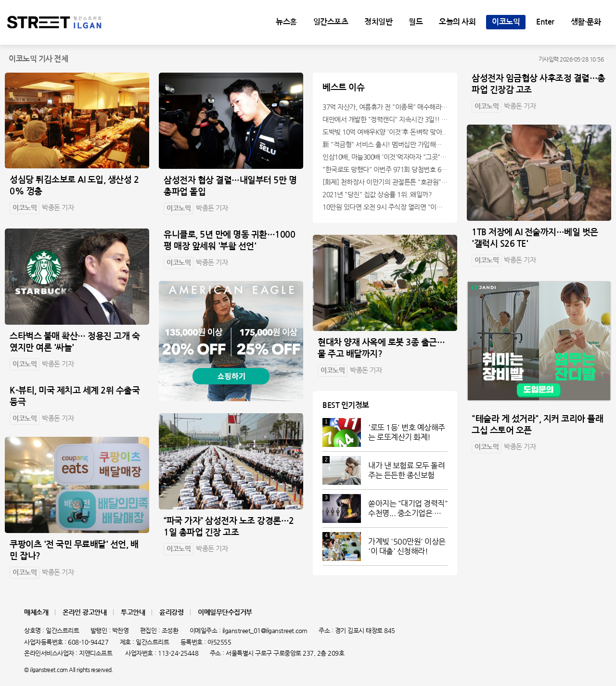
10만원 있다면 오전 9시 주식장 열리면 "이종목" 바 (385, 207)
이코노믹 (506, 22)
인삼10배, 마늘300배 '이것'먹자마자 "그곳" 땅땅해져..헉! (385, 157)
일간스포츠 (331, 22)
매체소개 (36, 612)
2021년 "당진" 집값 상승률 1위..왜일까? (377, 194)
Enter (545, 22)
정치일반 (378, 22)
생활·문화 (586, 22)
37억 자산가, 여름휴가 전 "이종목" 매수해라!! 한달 (385, 107)
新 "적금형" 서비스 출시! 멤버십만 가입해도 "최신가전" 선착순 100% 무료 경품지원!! (385, 144)
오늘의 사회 (457, 22)
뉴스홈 (286, 22)
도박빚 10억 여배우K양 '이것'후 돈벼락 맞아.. (384, 132)
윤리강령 (171, 612)
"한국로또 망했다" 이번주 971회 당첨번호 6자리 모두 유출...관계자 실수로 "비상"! (385, 169)
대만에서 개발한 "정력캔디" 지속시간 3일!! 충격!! (385, 119)
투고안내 (133, 612)
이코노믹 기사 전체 (38, 59)
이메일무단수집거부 (225, 612)
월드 (416, 22)
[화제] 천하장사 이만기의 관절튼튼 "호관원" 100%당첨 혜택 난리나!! (385, 182)
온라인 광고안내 (84, 612)
